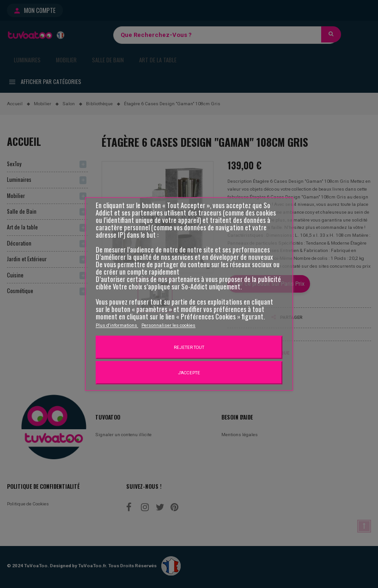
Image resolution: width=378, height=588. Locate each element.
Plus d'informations (117, 325)
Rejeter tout (189, 347)
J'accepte (189, 372)
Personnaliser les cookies (168, 325)
